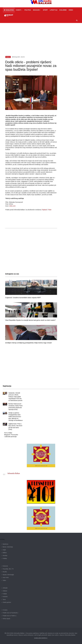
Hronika (5, 556)
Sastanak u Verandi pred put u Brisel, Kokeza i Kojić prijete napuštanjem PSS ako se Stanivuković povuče (15, 397)
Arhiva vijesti (6, 619)
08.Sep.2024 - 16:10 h (18, 57)
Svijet (4, 550)
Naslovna (5, 544)
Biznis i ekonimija (8, 547)
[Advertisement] (41, 37)
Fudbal (5, 594)
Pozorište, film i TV (8, 569)
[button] (19, 10)
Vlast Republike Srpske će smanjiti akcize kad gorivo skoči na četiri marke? (30, 320)
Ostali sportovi (7, 602)
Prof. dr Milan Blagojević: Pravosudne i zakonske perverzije (11, 435)
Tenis (4, 599)
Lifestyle (5, 588)
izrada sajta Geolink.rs (41, 638)
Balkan (5, 553)
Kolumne (5, 566)
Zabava (5, 591)
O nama (5, 610)
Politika (5, 558)
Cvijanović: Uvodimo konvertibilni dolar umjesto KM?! (23, 298)
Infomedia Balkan (14, 473)
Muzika (5, 572)
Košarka (5, 597)
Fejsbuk (44, 210)
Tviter (50, 210)
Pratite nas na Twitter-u (9, 616)
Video (4, 580)
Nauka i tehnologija (8, 575)
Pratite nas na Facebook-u (10, 613)
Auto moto (6, 577)
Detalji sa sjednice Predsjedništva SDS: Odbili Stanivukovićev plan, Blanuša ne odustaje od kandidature (16, 417)
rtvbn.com (12, 206)
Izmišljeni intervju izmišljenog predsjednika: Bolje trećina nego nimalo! (29, 343)
